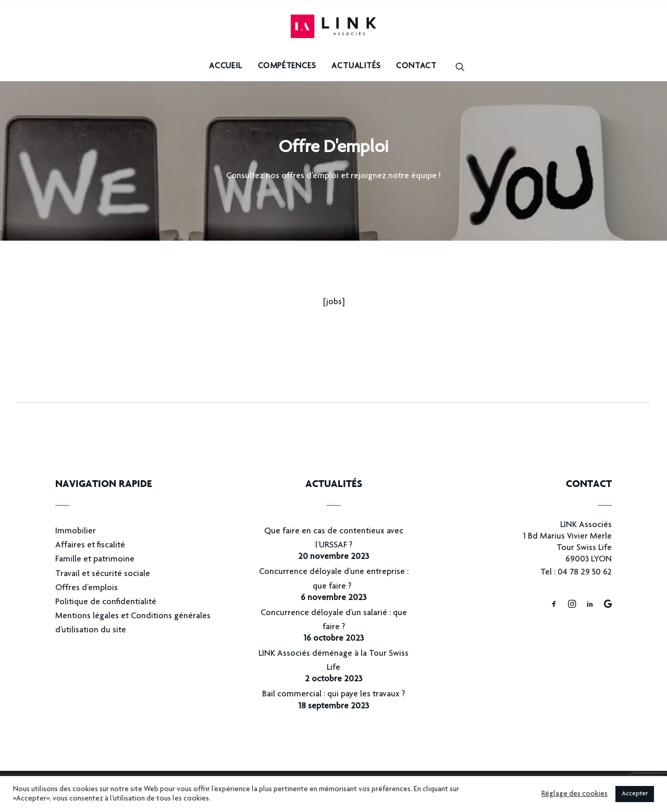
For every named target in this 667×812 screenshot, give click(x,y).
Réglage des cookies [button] (575, 794)
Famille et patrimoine (95, 560)
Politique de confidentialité (106, 602)
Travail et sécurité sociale (103, 574)
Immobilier (76, 532)
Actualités (356, 67)
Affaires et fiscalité (90, 546)
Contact (416, 67)
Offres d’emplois (87, 588)
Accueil (226, 67)
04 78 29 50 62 (585, 573)
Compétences (287, 67)
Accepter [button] (635, 794)
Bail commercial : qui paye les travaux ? (333, 695)
